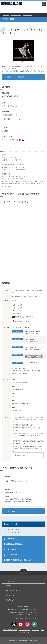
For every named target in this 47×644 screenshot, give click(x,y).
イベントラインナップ (13, 530)
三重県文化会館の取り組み (15, 544)
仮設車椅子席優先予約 (19, 368)
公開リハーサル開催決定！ (16, 77)
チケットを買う (11, 549)
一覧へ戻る (11, 511)
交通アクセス (10, 600)
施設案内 (9, 586)
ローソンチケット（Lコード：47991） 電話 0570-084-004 (34, 356)
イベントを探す (11, 581)
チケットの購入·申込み (13, 590)
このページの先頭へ (23, 574)
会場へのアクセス (13, 119)
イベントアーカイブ (13, 533)
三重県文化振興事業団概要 (10, 630)
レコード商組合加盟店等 (32, 363)
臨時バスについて (24, 455)
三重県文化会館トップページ (20, 481)
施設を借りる (10, 595)
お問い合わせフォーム (30, 618)
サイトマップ (36, 630)
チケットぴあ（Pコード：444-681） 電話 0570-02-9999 (34, 348)
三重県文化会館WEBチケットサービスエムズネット (34, 333)
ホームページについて (25, 630)
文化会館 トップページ (16, 15)
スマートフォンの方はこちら (17, 202)
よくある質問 (19, 618)
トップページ (6, 15)
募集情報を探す (11, 539)
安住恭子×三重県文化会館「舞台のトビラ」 (20, 560)
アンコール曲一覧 (12, 555)
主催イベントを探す (28, 15)
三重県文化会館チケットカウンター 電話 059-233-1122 (33, 340)
